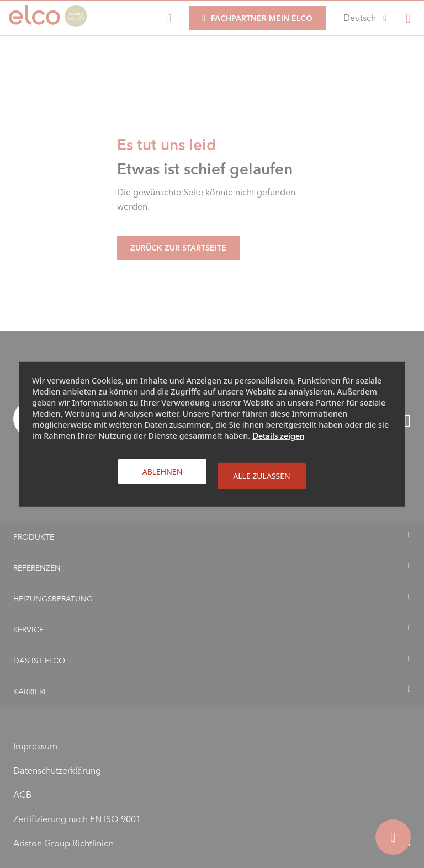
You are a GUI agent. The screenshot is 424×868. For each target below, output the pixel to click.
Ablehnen (163, 471)
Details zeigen (278, 435)
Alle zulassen (261, 475)
